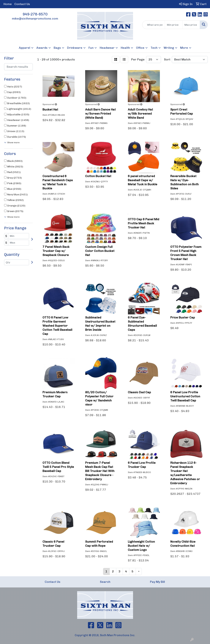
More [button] (184, 48)
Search (105, 582)
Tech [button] (154, 48)
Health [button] (125, 48)
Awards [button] (42, 48)
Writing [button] (169, 48)
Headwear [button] (107, 48)
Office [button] (140, 48)
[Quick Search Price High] (191, 25)
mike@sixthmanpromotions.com (35, 19)
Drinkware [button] (75, 48)
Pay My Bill (157, 582)
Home (8, 4)
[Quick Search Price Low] (174, 25)
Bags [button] (57, 48)
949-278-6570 (35, 14)
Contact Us (22, 4)
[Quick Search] (154, 25)
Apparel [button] (25, 48)
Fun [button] (91, 48)
